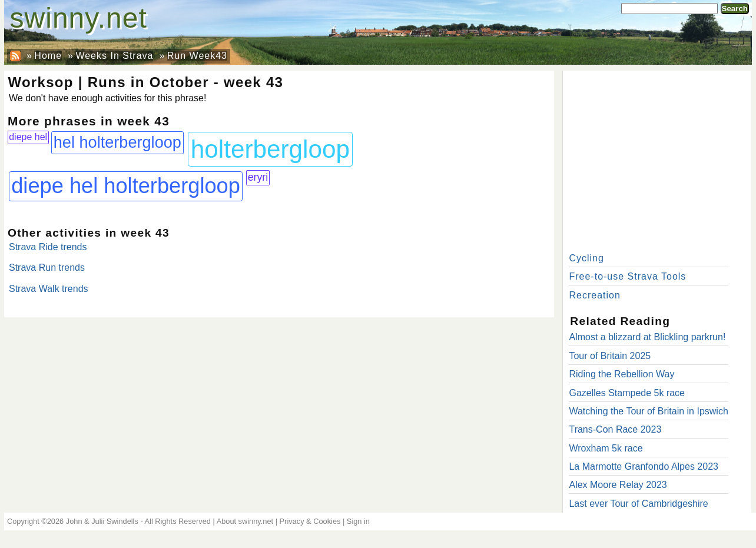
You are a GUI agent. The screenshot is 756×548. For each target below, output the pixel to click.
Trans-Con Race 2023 (615, 429)
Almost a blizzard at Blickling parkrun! (647, 337)
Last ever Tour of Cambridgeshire (638, 504)
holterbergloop (270, 149)
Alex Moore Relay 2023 (618, 485)
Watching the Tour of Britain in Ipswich (648, 411)
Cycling (586, 258)
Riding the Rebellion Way (621, 374)
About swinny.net (245, 521)
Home (48, 56)
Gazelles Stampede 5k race (627, 393)
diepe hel (28, 137)
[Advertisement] (657, 159)
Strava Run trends (47, 268)
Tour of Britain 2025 (610, 356)
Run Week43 (197, 56)
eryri (258, 177)
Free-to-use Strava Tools (627, 276)
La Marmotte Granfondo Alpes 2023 (644, 466)
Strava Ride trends (48, 247)
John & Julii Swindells (102, 521)
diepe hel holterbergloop (126, 186)
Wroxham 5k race (606, 448)
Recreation (594, 295)
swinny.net (79, 18)
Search (735, 9)
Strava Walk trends (49, 289)
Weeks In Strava (114, 56)
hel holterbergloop (117, 142)
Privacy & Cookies (310, 521)
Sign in (358, 521)
